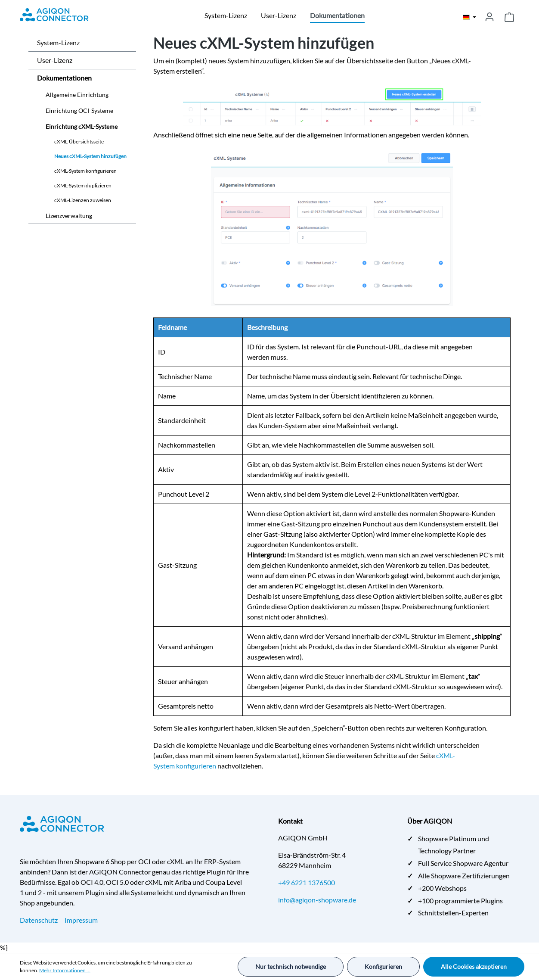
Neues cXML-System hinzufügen (90, 156)
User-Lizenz (55, 60)
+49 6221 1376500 (307, 882)
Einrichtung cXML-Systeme (82, 126)
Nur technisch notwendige (291, 966)
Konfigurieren (383, 966)
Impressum (81, 920)
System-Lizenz (58, 42)
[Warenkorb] (509, 17)
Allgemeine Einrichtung (77, 95)
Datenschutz (39, 920)
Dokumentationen (64, 78)
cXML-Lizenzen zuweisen (83, 200)
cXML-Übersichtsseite (79, 142)
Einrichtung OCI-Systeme (79, 110)
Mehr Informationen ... (65, 970)
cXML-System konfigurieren (85, 171)
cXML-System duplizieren (83, 185)
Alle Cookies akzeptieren (474, 966)
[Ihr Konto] (489, 17)
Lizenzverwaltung (69, 216)
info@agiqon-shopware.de (317, 900)
